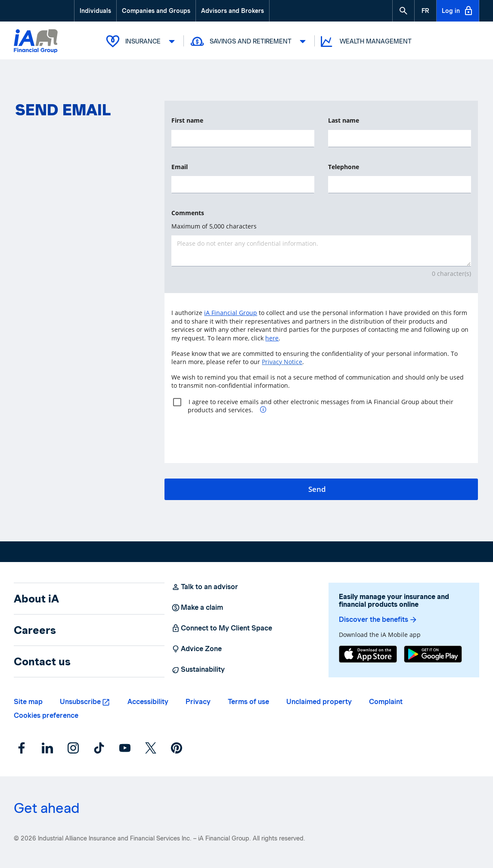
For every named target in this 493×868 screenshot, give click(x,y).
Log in (458, 11)
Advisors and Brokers (233, 11)
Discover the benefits (378, 620)
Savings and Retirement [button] (249, 41)
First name (187, 120)
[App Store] (368, 654)
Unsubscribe (80, 702)
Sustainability (198, 670)
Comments (188, 213)
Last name (344, 120)
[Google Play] (433, 654)
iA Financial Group (231, 313)
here (272, 338)
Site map (28, 702)
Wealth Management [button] (365, 42)
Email (180, 167)
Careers (35, 630)
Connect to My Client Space (222, 628)
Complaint (386, 702)
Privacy (198, 702)
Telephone (344, 167)
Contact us (42, 661)
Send (317, 489)
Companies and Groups (156, 11)
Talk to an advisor (205, 587)
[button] (403, 11)
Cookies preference (46, 715)
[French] (425, 11)
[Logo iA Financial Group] (36, 42)
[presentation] (237, 435)
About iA (36, 599)
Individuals (95, 11)
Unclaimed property (319, 702)
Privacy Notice (282, 362)
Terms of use (248, 702)
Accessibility (148, 702)
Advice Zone (197, 649)
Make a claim (197, 608)
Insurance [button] (142, 41)
